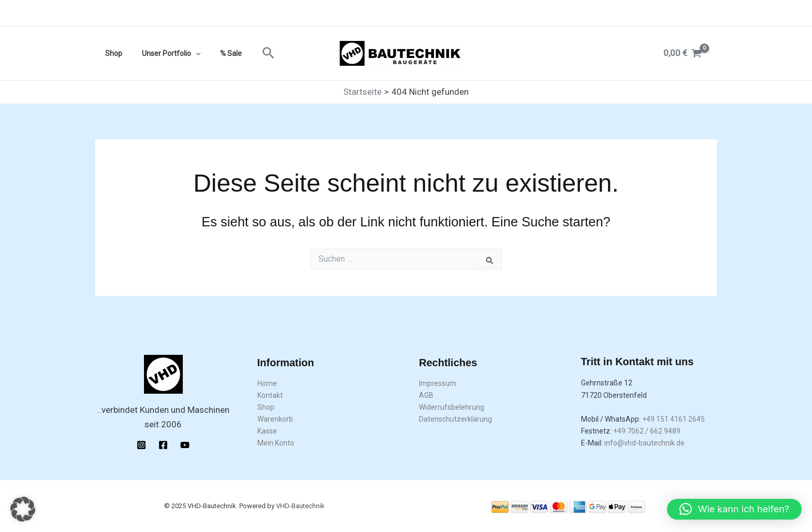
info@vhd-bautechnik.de (644, 443)
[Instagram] (141, 445)
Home (267, 383)
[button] (253, 53)
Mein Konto (276, 443)
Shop (111, 53)
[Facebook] (163, 445)
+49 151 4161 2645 (673, 419)
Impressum (438, 383)
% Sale (218, 53)
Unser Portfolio (163, 53)
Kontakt (270, 395)
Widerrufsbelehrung (452, 407)
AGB (426, 395)
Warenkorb (275, 419)
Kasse (267, 431)
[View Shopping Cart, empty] (683, 53)
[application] (188, 53)
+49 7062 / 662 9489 (647, 431)
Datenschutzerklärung (455, 419)
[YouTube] (185, 445)
